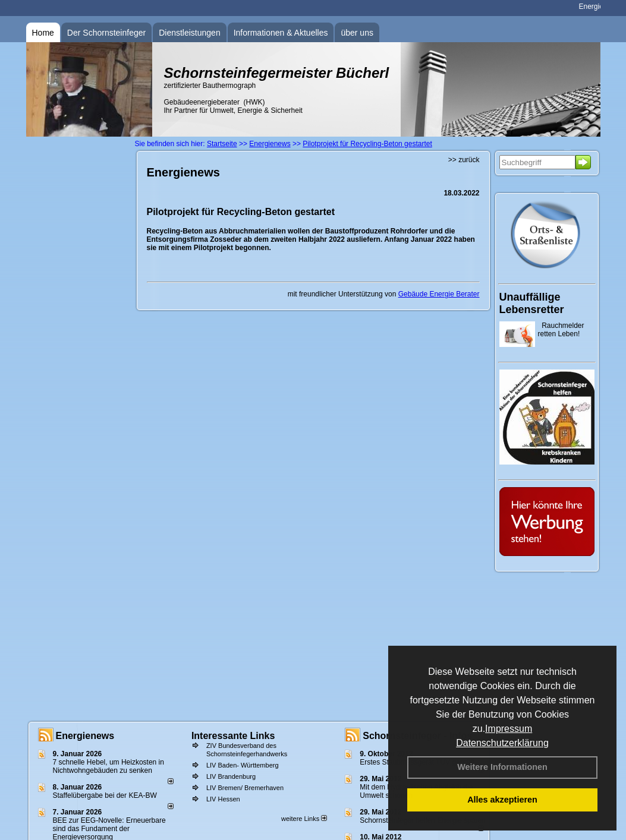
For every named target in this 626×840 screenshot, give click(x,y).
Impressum (509, 729)
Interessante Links (233, 736)
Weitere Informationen (502, 767)
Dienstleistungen (190, 33)
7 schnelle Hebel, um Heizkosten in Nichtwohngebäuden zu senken (108, 766)
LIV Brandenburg (231, 776)
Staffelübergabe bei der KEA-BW (105, 795)
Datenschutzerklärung (502, 743)
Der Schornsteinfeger (106, 33)
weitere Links (304, 819)
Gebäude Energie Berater (439, 294)
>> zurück (464, 160)
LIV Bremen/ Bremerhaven (245, 788)
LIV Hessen (223, 799)
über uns (357, 33)
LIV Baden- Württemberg (243, 765)
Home (43, 33)
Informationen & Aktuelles (281, 33)
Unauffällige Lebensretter (532, 303)
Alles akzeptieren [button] (502, 800)
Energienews (85, 736)
